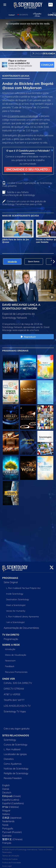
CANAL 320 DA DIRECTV (18, 681)
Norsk (5, 823)
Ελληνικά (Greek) (12, 794)
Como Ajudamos (13, 762)
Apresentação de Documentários (21, 626)
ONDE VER (9, 677)
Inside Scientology (15, 592)
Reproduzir (28, 337)
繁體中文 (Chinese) (12, 837)
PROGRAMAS (10, 576)
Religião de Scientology (16, 771)
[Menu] (5, 5)
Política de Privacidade (11, 861)
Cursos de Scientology (16, 743)
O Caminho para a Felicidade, (23, 116)
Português (8, 827)
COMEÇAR (47, 65)
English (6, 783)
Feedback (10, 664)
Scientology (10, 738)
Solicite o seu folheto (19, 194)
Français (7, 841)
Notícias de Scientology (16, 767)
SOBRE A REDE (11, 643)
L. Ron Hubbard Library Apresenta (22, 615)
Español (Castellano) (13, 801)
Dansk (6, 787)
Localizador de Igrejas (15, 752)
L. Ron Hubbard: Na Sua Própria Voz (23, 586)
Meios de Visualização (16, 653)
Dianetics (9, 757)
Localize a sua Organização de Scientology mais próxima (27, 184)
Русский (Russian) (12, 830)
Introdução (10, 647)
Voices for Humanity (16, 609)
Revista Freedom (13, 776)
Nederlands (8, 819)
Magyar (6, 809)
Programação (11, 637)
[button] (54, 262)
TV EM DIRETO (11, 633)
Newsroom (10, 659)
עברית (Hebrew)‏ (11, 805)
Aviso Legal (7, 864)
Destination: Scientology (18, 598)
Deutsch (7, 791)
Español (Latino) (11, 798)
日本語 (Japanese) (12, 816)
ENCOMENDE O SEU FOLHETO (28, 169)
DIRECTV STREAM (14, 687)
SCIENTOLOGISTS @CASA (16, 76)
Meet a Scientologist (16, 603)
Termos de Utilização (11, 854)
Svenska (7, 834)
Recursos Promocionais (16, 670)
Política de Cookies (10, 857)
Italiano (6, 812)
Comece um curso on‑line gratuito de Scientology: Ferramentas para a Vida (24, 203)
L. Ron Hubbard (12, 748)
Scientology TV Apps (15, 710)
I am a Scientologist (15, 620)
